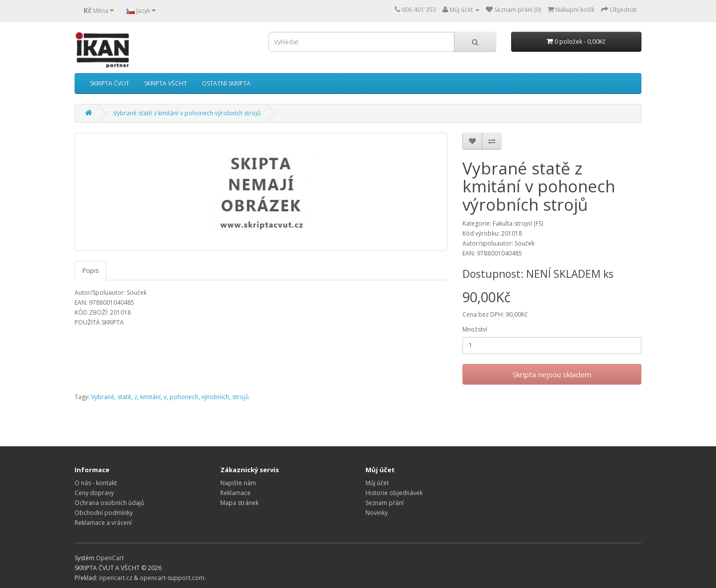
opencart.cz (116, 578)
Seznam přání (385, 503)
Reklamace (235, 493)
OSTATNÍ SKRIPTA (226, 83)
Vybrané (103, 397)
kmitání (150, 397)
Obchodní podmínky (104, 513)
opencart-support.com (172, 578)
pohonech (184, 397)
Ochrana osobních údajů (109, 503)
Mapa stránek (239, 503)
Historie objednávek (394, 493)
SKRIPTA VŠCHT (166, 83)
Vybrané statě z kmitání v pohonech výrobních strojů (187, 113)
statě (124, 397)
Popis (90, 271)
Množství (475, 329)
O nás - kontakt (96, 483)
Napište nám (238, 483)
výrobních (215, 397)
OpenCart (110, 558)
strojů (240, 397)
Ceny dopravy (94, 493)
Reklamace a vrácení (103, 523)
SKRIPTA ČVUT (110, 83)
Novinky (377, 513)
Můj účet (377, 483)
